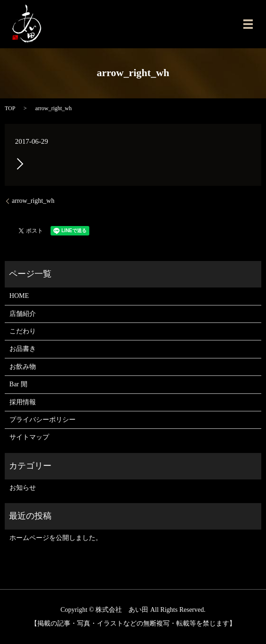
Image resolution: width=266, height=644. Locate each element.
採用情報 (23, 402)
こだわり (23, 331)
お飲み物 (23, 367)
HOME (19, 296)
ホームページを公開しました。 (56, 538)
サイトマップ (29, 437)
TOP (10, 108)
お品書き (23, 349)
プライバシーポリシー (43, 420)
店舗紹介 (23, 314)
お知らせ (23, 488)
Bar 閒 (18, 384)
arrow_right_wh (33, 201)
